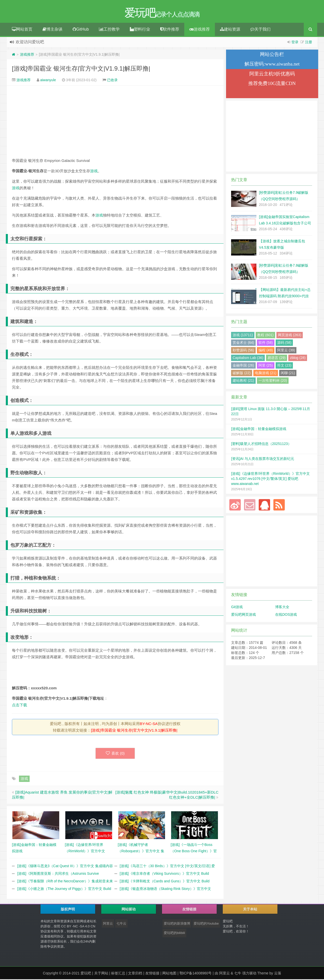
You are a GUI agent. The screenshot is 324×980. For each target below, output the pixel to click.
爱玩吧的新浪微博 (177, 924)
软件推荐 (170, 30)
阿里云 (108, 924)
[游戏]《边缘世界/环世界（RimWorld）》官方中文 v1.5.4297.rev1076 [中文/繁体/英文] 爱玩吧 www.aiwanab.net (270, 479)
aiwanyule (48, 81)
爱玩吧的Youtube (206, 924)
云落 (278, 974)
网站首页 (22, 30)
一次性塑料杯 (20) (273, 381)
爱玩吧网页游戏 (244, 615)
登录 (295, 43)
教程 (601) (265, 336)
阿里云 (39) (286, 351)
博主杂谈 (53, 30)
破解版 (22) (242, 374)
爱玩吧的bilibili (174, 934)
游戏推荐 (200, 30)
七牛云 (121, 924)
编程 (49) (266, 351)
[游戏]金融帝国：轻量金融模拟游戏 (259, 430)
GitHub (81, 30)
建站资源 (230, 30)
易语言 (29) (277, 358)
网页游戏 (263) (290, 336)
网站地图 (169, 974)
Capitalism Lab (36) (248, 358)
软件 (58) (266, 343)
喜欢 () (115, 754)
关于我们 (260, 30)
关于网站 (101, 974)
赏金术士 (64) (243, 343)
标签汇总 (118, 974)
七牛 (238, 974)
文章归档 (135, 974)
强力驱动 (249, 974)
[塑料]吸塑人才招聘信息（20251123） (261, 444)
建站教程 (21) (243, 381)
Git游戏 (237, 608)
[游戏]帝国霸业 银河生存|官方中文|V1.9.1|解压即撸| (81, 69)
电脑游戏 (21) (266, 374)
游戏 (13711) (243, 336)
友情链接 (152, 974)
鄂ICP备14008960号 (196, 974)
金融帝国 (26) (243, 366)
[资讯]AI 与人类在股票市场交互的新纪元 (263, 459)
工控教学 (109, 30)
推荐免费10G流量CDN (272, 84)
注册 (309, 43)
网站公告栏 (272, 55)
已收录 (112, 81)
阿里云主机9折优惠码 (272, 74)
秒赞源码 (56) (243, 351)
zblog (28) (298, 358)
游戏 (94, 172)
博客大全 (282, 608)
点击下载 (19, 706)
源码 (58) (284, 343)
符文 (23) (284, 366)
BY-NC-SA (149, 724)
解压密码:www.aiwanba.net (272, 65)
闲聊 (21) (288, 374)
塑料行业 (140, 30)
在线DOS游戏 (286, 615)
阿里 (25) (266, 366)
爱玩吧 (86, 974)
